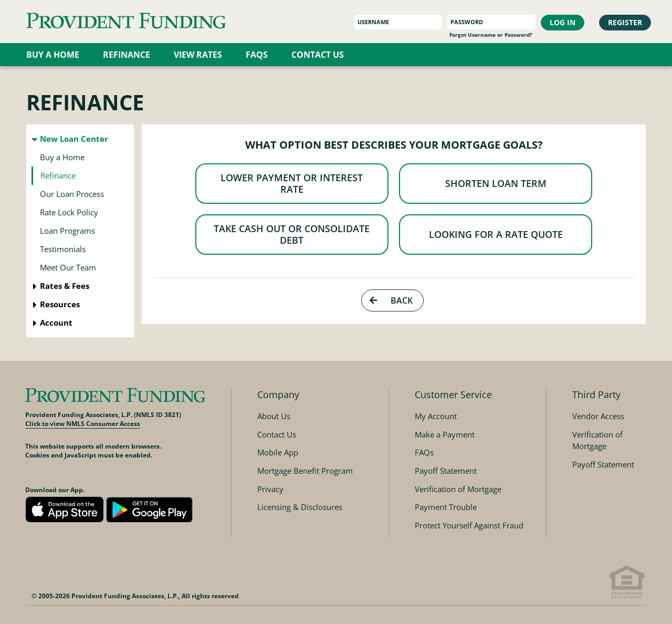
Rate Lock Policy (69, 212)
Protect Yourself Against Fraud (469, 525)
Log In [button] (563, 22)
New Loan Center (74, 139)
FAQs (257, 55)
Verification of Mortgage (458, 489)
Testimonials (63, 249)
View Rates (198, 55)
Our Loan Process (72, 194)
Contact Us (318, 55)
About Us (274, 416)
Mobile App (278, 452)
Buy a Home (53, 55)
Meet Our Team (68, 267)
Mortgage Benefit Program (305, 471)
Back (390, 320)
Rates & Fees (65, 286)
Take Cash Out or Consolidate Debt (293, 248)
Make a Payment (445, 434)
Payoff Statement (446, 471)
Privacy (270, 489)
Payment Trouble (446, 507)
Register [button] (625, 22)
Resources (60, 304)
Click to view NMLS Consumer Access (83, 424)
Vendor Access (598, 416)
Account (56, 323)
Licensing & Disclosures (300, 507)
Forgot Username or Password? (491, 35)
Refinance (127, 55)
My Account (436, 416)
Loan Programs (67, 231)
